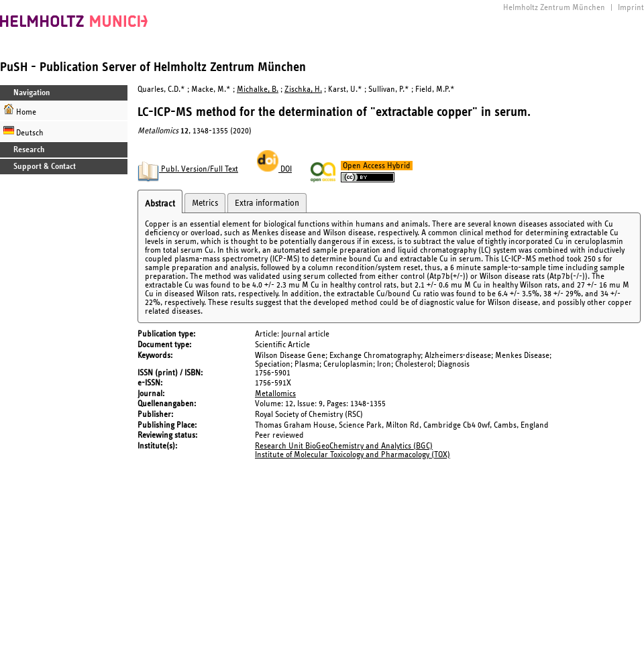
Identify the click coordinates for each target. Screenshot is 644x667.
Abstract (160, 204)
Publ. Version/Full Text (188, 169)
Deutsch (23, 131)
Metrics (205, 203)
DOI (274, 169)
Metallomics (275, 394)
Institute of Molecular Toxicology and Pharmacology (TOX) (353, 455)
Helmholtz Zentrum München (554, 8)
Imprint (631, 8)
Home (20, 110)
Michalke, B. (258, 89)
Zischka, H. (303, 89)
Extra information (267, 203)
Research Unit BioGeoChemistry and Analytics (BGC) (344, 446)
